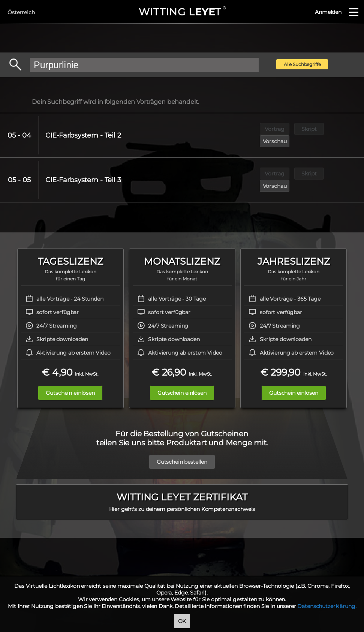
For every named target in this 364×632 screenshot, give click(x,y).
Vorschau (344, 129)
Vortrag (275, 129)
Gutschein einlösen (70, 368)
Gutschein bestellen (182, 433)
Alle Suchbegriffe (302, 64)
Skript (309, 129)
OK (182, 621)
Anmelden (328, 12)
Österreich (21, 12)
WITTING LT (182, 12)
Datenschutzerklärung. (327, 606)
